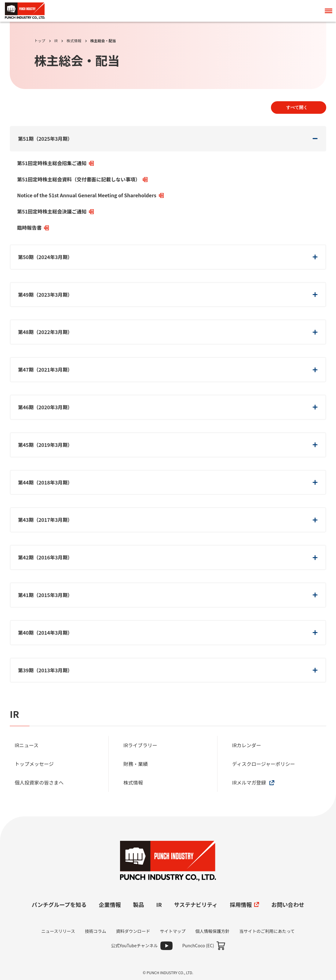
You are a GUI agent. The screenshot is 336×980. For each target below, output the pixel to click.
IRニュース (27, 745)
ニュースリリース (58, 931)
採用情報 (244, 904)
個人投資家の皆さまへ (40, 782)
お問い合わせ (288, 904)
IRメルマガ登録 (253, 782)
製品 (139, 904)
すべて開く (297, 107)
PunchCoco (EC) (198, 945)
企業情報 (110, 904)
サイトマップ (173, 931)
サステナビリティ (196, 904)
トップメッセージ (35, 764)
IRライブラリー (141, 745)
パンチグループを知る (59, 904)
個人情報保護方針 (212, 931)
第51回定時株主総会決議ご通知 (55, 211)
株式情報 (74, 41)
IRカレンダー (247, 745)
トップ (40, 41)
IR (56, 41)
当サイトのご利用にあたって (267, 931)
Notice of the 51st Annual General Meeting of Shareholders (90, 195)
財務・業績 (136, 764)
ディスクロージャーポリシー (264, 764)
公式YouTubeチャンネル (134, 945)
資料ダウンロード (133, 931)
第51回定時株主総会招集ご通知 (55, 163)
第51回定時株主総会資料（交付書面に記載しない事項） (82, 179)
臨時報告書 (33, 228)
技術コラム (96, 931)
